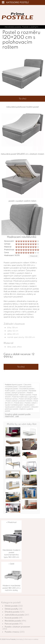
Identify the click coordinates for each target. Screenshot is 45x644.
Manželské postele (13, 27)
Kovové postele (11, 618)
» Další (11, 564)
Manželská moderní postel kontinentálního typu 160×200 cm (11, 554)
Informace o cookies (31, 639)
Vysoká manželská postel (14, 405)
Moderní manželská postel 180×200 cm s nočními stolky (11, 588)
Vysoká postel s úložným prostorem (17, 407)
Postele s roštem (31, 403)
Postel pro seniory (11, 399)
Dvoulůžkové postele (27, 389)
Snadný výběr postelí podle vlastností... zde (18, 415)
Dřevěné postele (12, 612)
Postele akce (19, 403)
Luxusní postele (22, 391)
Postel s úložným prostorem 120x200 (19, 401)
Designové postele (11, 389)
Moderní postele (25, 395)
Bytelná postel (17, 385)
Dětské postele (11, 606)
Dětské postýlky (12, 609)
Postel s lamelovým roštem (29, 399)
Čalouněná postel (25, 387)
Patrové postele (12, 624)
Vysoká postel (29, 405)
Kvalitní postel (10, 391)
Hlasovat (34, 256)
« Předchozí (11, 522)
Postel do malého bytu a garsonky (24, 397)
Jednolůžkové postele (14, 615)
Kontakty (20, 639)
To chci (23, 99)
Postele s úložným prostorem (17, 627)
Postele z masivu (12, 632)
